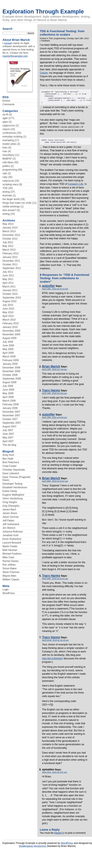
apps (5, 122)
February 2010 (11, 323)
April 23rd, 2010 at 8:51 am (55, 776)
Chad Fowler (10, 466)
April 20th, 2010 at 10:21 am (55, 582)
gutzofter (49, 289)
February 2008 (11, 404)
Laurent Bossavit (12, 543)
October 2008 (10, 375)
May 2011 (8, 279)
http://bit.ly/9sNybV (53, 662)
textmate (7, 195)
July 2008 (8, 386)
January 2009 (10, 364)
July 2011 (8, 272)
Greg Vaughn (10, 502)
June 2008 (8, 390)
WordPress (9, 593)
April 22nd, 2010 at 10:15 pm (55, 644)
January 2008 (10, 408)
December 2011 (11, 261)
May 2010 (8, 312)
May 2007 (8, 438)
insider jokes (9, 144)
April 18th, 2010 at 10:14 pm (55, 292)
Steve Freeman (11, 572)
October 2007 (10, 419)
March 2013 (9, 231)
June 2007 (8, 434)
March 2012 (9, 250)
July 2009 (8, 342)
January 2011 (10, 290)
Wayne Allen (9, 576)
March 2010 (9, 320)
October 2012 (10, 239)
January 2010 (10, 327)
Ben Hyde (8, 459)
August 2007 (10, 426)
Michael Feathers (12, 554)
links (5, 148)
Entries (6, 101)
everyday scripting (13, 137)
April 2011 (8, 283)
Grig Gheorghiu (11, 506)
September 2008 (12, 379)
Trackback (45, 41)
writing (6, 214)
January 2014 (10, 228)
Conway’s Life (76, 187)
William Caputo (11, 579)
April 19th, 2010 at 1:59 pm (55, 373)
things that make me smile (17, 203)
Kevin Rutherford (12, 539)
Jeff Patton (8, 521)
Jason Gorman (11, 517)
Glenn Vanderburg (13, 498)
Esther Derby (10, 491)
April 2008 (8, 397)
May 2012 (8, 246)
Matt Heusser (10, 550)
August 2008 (10, 382)
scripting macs (10, 184)
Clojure (44, 73)
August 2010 (10, 301)
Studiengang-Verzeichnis (33, 849)
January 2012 (10, 257)
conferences (9, 133)
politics (6, 166)
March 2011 (9, 287)
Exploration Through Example (43, 11)
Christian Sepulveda (14, 470)
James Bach (9, 509)
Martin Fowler (10, 546)
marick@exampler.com (15, 56)
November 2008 (11, 371)
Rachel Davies (11, 561)
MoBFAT (7, 159)
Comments (9, 104)
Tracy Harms (51, 394)
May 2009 (8, 349)
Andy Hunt (8, 455)
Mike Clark (8, 557)
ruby (5, 177)
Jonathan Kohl (11, 535)
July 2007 (8, 430)
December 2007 (11, 412)
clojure (6, 129)
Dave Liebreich (11, 473)
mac (5, 151)
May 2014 (8, 224)
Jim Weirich (9, 528)
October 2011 (10, 264)
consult (8, 43)
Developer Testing (13, 484)
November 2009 (11, 334)
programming (10, 170)
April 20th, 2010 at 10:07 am (55, 485)
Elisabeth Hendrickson (15, 487)
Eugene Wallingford (13, 495)
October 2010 (10, 294)
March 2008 (9, 401)
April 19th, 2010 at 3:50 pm (55, 397)
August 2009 (10, 338)
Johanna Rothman (13, 532)
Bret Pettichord (11, 462)
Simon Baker (10, 568)
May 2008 (8, 393)
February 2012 (11, 253)
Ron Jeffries (9, 565)
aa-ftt (5, 114)
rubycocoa (8, 181)
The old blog (9, 445)
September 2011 (12, 268)
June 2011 (8, 275)
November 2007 (11, 415)
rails (5, 173)
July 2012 (8, 242)
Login (6, 590)
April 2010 (8, 316)
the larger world (11, 199)
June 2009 (8, 345)
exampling (8, 140)
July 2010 (8, 305)
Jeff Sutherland (11, 524)
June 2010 (8, 309)
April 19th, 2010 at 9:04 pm (55, 421)
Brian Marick (51, 370)
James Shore (10, 513)
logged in (59, 836)
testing (6, 192)
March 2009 (9, 357)
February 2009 (11, 360)
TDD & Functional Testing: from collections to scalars (62, 33)
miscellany (8, 155)
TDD (5, 188)
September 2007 (12, 423)
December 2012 (11, 235)
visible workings (11, 207)
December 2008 (11, 368)
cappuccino (9, 125)
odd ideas (8, 162)
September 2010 (12, 298)
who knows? (9, 210)
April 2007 (8, 441)
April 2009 (8, 353)
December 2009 (11, 331)
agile (5, 118)
